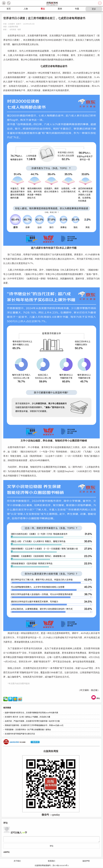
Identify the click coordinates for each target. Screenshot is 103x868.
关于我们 (17, 861)
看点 (43, 9)
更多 (94, 9)
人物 (26, 9)
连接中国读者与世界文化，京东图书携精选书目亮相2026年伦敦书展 (31, 713)
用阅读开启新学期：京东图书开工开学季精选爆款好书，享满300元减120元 (34, 725)
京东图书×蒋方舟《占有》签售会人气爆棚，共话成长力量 (27, 717)
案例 (60, 9)
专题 (77, 9)
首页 (9, 9)
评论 (96, 697)
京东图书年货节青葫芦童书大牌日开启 (20, 734)
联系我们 (51, 861)
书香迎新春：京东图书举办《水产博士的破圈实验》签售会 (28, 730)
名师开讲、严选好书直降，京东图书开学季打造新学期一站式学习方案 (32, 721)
